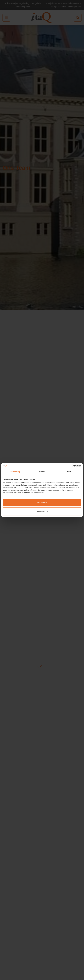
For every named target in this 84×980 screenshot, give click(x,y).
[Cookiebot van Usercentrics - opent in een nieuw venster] (67, 466)
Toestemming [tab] (15, 472)
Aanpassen (42, 511)
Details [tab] (42, 472)
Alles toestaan (42, 503)
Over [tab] (69, 472)
